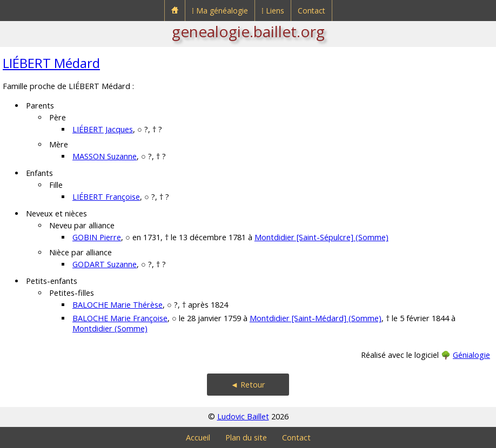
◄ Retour (248, 385)
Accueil (198, 437)
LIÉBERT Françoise (106, 197)
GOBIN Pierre (97, 237)
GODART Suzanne (105, 264)
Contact (311, 11)
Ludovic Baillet (243, 416)
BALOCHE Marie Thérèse (118, 305)
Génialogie (471, 355)
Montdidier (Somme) (110, 328)
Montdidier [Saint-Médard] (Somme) (316, 318)
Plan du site (246, 437)
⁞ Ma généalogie (220, 11)
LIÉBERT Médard (51, 63)
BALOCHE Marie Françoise (120, 318)
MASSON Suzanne (105, 156)
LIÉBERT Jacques (103, 129)
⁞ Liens (273, 11)
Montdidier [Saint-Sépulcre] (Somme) (321, 237)
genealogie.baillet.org (248, 31)
